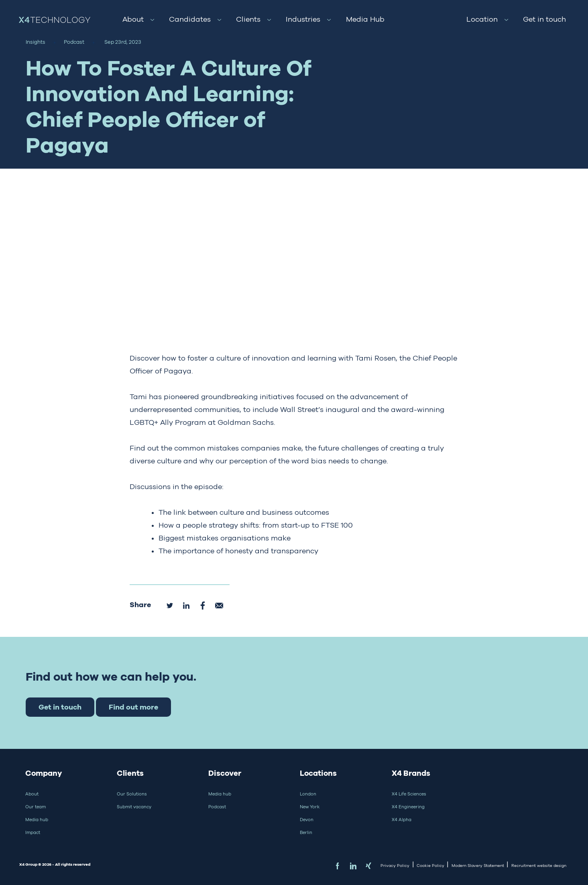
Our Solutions (132, 794)
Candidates (190, 19)
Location (482, 19)
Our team (36, 807)
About (133, 19)
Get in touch (544, 19)
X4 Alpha (402, 820)
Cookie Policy (430, 866)
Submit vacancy (134, 807)
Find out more (133, 707)
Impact (33, 832)
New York (310, 807)
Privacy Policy (395, 866)
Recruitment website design (539, 866)
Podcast (217, 807)
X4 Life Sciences (409, 794)
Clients (248, 19)
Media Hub (365, 19)
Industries (303, 19)
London (308, 794)
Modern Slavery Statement (478, 866)
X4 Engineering (408, 807)
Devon (307, 820)
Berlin (306, 832)
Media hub (37, 820)
